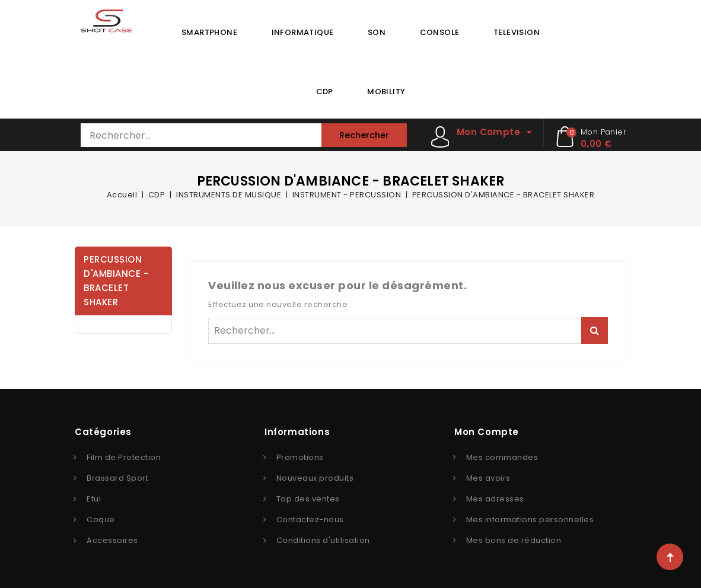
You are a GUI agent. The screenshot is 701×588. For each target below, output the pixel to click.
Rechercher (364, 135)
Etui (94, 499)
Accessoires (112, 540)
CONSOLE (440, 32)
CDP (325, 92)
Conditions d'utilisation (323, 540)
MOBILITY (386, 92)
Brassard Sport (117, 478)
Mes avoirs (488, 478)
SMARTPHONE (209, 32)
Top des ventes (308, 499)
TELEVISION (517, 32)
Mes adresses (495, 499)
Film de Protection (124, 457)
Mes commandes (502, 457)
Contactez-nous (310, 520)
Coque (101, 520)
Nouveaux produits (315, 478)
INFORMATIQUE (303, 32)
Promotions (300, 457)
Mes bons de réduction (514, 540)
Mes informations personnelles (530, 520)
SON (377, 32)
